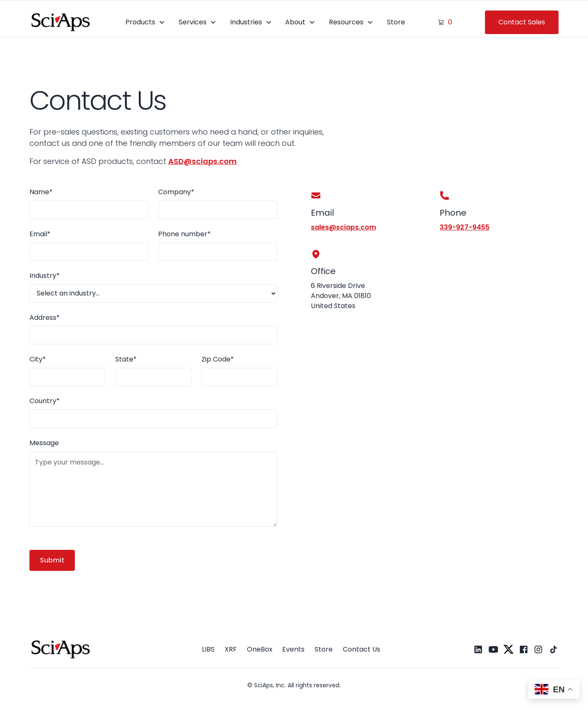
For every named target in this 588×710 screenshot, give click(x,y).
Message (44, 443)
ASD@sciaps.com (203, 161)
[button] (145, 22)
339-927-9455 (465, 227)
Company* (176, 192)
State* (126, 359)
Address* (45, 318)
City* (38, 359)
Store (396, 22)
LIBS (208, 649)
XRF (231, 649)
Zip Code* (218, 359)
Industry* (45, 276)
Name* (41, 192)
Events (293, 649)
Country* (45, 401)
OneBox (260, 649)
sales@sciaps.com (343, 227)
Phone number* (184, 234)
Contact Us (362, 649)
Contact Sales (522, 22)
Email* (40, 234)
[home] (61, 22)
